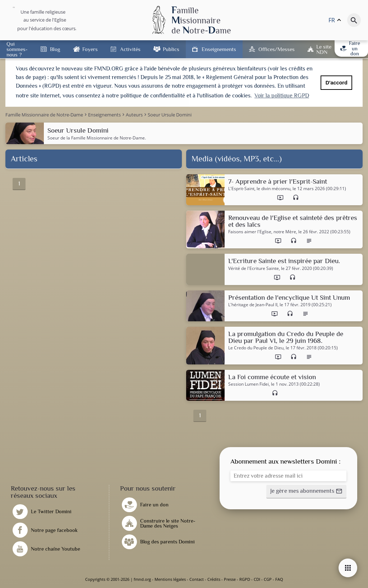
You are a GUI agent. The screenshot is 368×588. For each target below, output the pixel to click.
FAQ (279, 579)
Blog (55, 49)
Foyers (90, 49)
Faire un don (350, 48)
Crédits (214, 579)
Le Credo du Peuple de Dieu (256, 348)
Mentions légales (170, 579)
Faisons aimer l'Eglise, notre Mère (262, 232)
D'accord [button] (337, 83)
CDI (257, 579)
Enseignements (219, 49)
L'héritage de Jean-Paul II (253, 305)
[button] (306, 492)
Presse (230, 579)
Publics (171, 49)
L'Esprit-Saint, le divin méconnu (259, 189)
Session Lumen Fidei (249, 384)
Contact (197, 579)
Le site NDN (324, 49)
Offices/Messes (277, 49)
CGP (268, 579)
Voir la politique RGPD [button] (282, 96)
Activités (130, 49)
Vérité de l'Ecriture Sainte (254, 268)
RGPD (245, 579)
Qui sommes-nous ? (17, 49)
